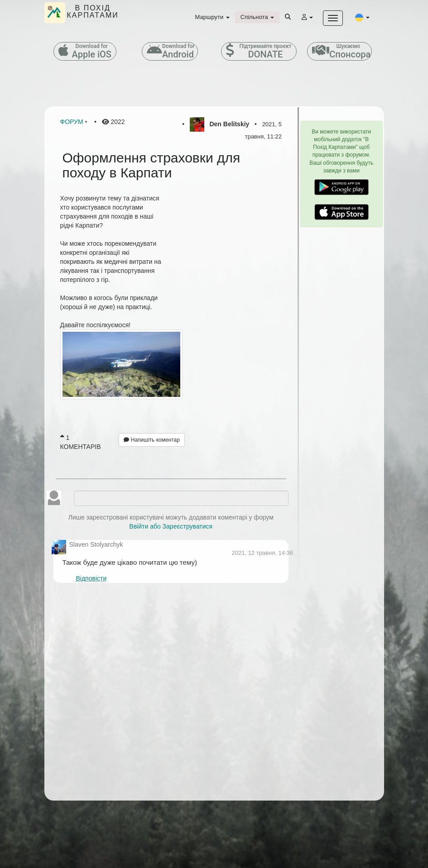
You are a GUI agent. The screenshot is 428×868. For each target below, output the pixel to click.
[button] (362, 17)
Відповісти (91, 578)
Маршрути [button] (212, 17)
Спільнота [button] (257, 17)
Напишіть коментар (152, 440)
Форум (72, 122)
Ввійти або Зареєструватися (171, 526)
